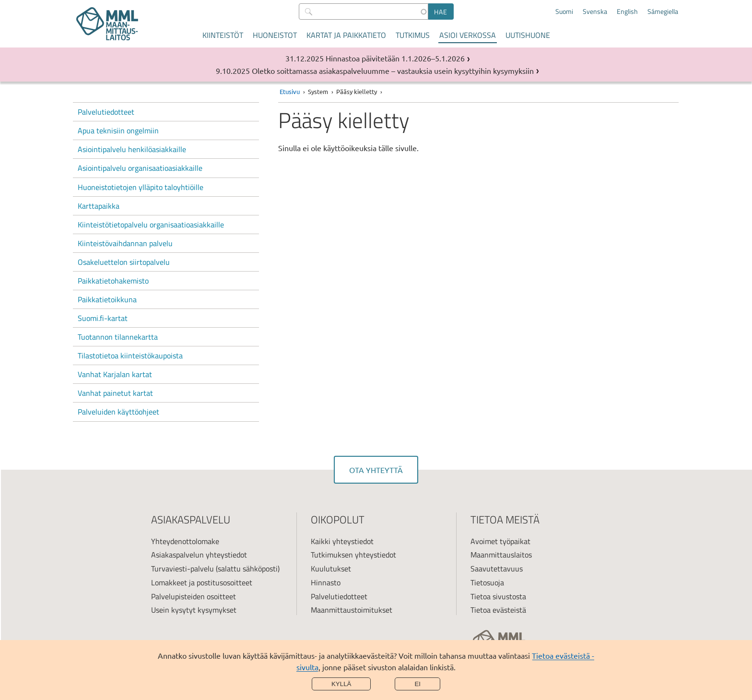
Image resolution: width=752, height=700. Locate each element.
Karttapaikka (99, 206)
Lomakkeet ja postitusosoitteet (202, 582)
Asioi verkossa (468, 35)
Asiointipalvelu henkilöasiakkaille (132, 149)
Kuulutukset (331, 569)
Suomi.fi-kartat (103, 318)
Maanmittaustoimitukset (352, 610)
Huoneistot (275, 35)
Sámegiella (663, 12)
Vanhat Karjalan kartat (115, 374)
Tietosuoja (487, 582)
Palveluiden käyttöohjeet (118, 412)
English (627, 12)
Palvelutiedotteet (106, 112)
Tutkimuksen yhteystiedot (353, 555)
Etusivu (290, 91)
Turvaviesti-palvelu (182, 569)
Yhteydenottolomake (185, 541)
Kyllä (341, 684)
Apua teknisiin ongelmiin (118, 131)
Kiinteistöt (223, 35)
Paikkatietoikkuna (107, 299)
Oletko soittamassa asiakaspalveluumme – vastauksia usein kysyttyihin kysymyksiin (393, 71)
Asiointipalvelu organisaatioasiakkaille (140, 168)
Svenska (595, 12)
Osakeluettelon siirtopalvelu (124, 262)
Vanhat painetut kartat (115, 393)
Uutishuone (528, 35)
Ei (417, 684)
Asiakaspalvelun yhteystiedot (199, 555)
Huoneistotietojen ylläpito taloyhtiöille (141, 187)
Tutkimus (413, 35)
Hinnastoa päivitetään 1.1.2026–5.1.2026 (395, 58)
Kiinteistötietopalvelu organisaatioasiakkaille (151, 225)
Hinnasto (326, 582)
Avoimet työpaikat (500, 541)
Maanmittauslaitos (501, 555)
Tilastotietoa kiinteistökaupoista (130, 356)
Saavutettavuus (497, 569)
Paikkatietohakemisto (113, 281)
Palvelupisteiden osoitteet (194, 596)
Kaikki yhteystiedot (342, 541)
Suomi (564, 12)
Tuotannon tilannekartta (118, 337)
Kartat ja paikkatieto (346, 35)
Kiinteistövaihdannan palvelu (125, 243)
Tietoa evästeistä (498, 610)
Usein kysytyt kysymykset (194, 610)
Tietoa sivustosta (498, 596)
